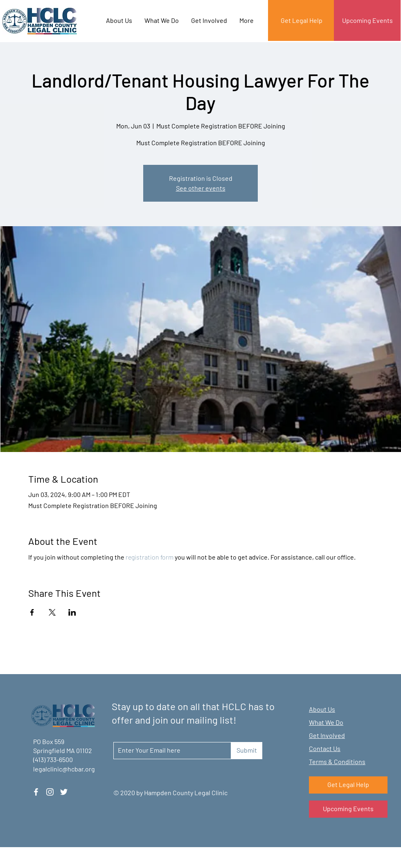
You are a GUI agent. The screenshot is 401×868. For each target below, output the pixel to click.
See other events (201, 188)
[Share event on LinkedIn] (72, 612)
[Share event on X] (52, 612)
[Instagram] (50, 792)
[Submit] (247, 751)
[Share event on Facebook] (32, 612)
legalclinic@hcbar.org (64, 769)
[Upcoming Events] (367, 20)
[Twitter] (64, 792)
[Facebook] (36, 792)
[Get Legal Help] (301, 20)
